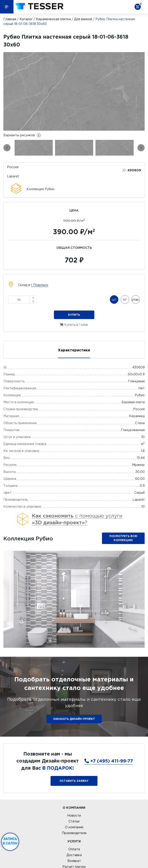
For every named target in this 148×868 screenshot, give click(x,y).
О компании (74, 827)
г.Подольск (40, 285)
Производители (74, 833)
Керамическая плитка (53, 19)
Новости (74, 815)
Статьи (74, 821)
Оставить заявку (74, 781)
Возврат (74, 861)
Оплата (74, 849)
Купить (74, 315)
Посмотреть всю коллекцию (123, 538)
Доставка (74, 855)
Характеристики (74, 350)
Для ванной (83, 19)
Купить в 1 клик (74, 325)
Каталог (26, 19)
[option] (74, 91)
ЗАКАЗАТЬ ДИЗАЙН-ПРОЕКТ (74, 719)
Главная (10, 19)
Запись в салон (10, 841)
